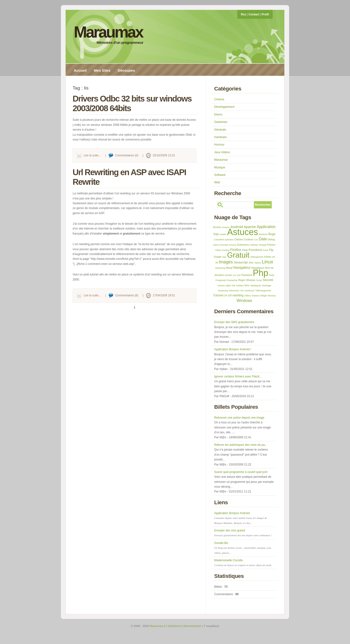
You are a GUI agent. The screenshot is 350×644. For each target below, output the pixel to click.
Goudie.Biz (243, 548)
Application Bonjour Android (241, 518)
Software (220, 175)
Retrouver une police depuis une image (239, 418)
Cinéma (219, 99)
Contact (254, 14)
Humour (219, 145)
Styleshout (175, 626)
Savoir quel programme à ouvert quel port (241, 472)
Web (217, 182)
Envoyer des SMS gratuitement (234, 322)
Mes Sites (102, 70)
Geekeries (221, 122)
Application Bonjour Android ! (233, 349)
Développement (224, 107)
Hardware (220, 137)
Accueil (80, 70)
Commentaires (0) (127, 155)
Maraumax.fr (158, 626)
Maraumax (108, 32)
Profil (265, 14)
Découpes (126, 70)
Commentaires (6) (127, 295)
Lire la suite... (92, 155)
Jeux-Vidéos (222, 152)
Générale (220, 130)
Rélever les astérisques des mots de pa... (241, 445)
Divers (218, 115)
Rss (244, 14)
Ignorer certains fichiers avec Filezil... (238, 376)
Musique (220, 167)
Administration (192, 626)
